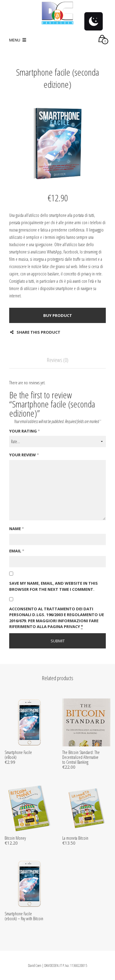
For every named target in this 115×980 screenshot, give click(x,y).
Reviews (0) (58, 360)
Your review (24, 455)
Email (17, 551)
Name (17, 529)
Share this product (35, 332)
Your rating (25, 431)
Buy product (58, 315)
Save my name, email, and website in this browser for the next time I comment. (54, 586)
